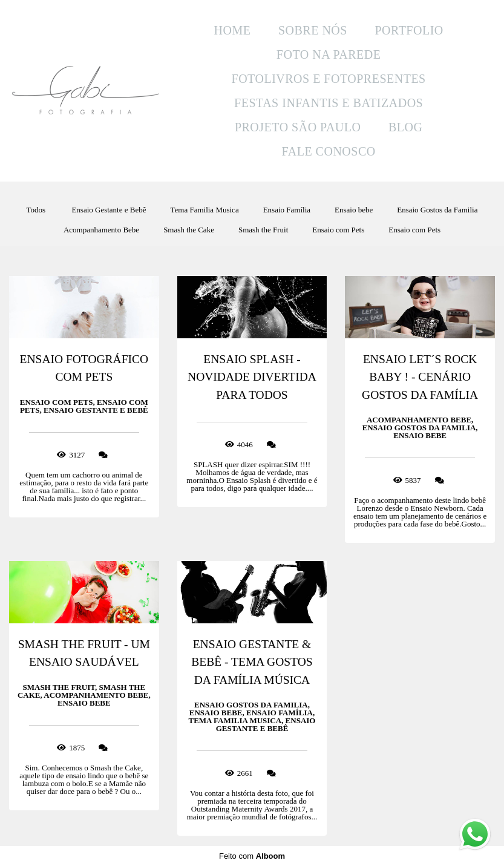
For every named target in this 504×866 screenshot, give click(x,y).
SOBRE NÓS (313, 30)
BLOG (405, 127)
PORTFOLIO (409, 30)
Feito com (252, 856)
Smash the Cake (189, 230)
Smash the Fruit (263, 230)
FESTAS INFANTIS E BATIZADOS (329, 103)
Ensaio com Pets (338, 230)
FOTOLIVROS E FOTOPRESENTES (329, 79)
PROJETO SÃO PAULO (298, 127)
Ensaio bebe (354, 210)
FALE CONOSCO (329, 151)
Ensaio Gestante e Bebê (109, 210)
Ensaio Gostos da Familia (437, 210)
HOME (233, 30)
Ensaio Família (287, 210)
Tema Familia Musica (204, 210)
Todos (36, 210)
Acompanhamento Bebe (101, 230)
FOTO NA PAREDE (329, 54)
